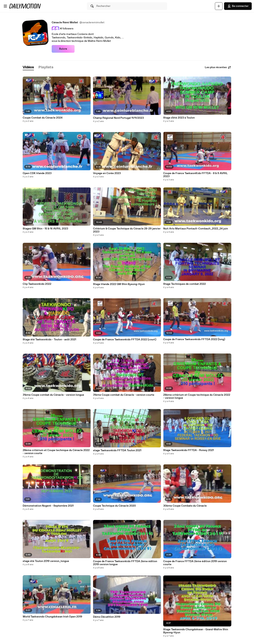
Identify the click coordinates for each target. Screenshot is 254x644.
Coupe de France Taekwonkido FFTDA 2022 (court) (125, 340)
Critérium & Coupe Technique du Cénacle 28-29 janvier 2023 (127, 230)
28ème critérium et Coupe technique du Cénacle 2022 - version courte (56, 452)
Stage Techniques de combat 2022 (184, 284)
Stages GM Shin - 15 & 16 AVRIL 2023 (45, 229)
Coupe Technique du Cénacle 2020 (114, 506)
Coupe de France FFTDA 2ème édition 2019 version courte (195, 563)
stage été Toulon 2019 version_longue (46, 561)
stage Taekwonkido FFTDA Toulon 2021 (117, 450)
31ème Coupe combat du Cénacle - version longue (53, 395)
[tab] (28, 67)
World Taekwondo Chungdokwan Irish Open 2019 (52, 617)
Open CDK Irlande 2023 (37, 173)
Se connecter (238, 6)
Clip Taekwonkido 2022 (37, 284)
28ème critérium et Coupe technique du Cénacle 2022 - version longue (197, 396)
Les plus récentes (218, 67)
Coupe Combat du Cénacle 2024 (43, 118)
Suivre (63, 49)
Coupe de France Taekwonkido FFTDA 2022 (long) (194, 339)
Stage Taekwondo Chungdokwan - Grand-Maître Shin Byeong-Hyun (196, 631)
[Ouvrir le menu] (5, 6)
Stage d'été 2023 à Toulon (179, 118)
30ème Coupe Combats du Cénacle (185, 506)
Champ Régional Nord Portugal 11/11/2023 (118, 118)
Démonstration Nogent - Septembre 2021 (48, 506)
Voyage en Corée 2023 (107, 173)
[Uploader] (219, 6)
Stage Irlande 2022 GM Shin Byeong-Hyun (119, 284)
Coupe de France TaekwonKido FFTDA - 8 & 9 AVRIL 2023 (195, 175)
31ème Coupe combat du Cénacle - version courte (124, 395)
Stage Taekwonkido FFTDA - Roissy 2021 (188, 450)
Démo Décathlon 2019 (107, 617)
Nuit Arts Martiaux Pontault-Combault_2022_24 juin (196, 229)
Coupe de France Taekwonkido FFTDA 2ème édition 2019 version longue (125, 563)
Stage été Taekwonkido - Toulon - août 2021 (49, 340)
